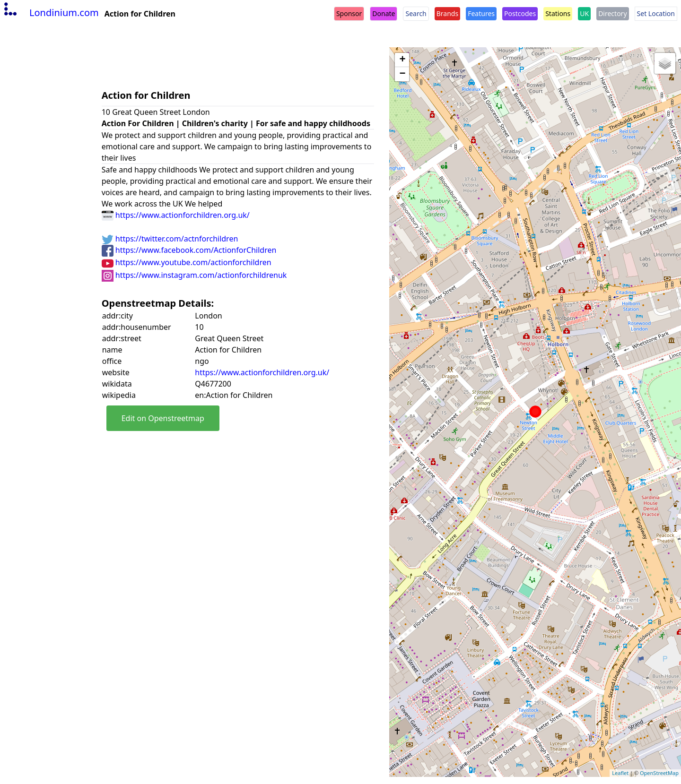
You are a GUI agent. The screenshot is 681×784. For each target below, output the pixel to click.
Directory (612, 13)
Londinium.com (50, 13)
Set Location (656, 13)
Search (416, 13)
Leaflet (620, 773)
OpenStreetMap (659, 773)
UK (584, 13)
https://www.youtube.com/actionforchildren (187, 262)
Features (481, 13)
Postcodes (520, 13)
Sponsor (349, 13)
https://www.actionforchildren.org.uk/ (176, 215)
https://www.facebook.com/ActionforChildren (189, 250)
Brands (447, 13)
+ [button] (402, 60)
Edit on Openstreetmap (163, 418)
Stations (558, 13)
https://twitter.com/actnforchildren (170, 239)
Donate (384, 13)
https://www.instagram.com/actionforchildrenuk (194, 275)
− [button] (402, 74)
